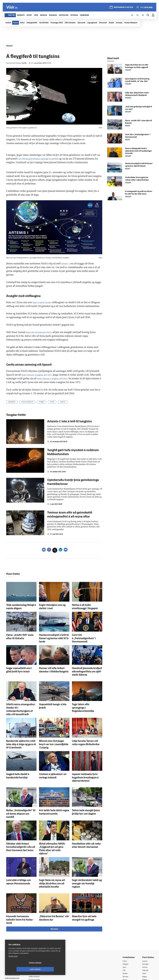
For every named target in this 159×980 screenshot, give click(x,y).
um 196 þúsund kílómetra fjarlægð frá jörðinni (42, 159)
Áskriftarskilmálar (38, 943)
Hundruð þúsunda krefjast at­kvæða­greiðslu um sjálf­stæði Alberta (84, 668)
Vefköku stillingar (20, 969)
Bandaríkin (13, 406)
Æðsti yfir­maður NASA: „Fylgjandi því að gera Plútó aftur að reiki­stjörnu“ (53, 821)
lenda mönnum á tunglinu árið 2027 (39, 378)
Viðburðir (146, 930)
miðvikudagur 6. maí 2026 (123, 8)
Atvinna (145, 927)
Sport (125, 927)
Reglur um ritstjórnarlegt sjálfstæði (15, 931)
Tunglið (47, 406)
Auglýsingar (36, 933)
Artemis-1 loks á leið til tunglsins (70, 426)
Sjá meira (54, 889)
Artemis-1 (66, 263)
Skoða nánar (13, 963)
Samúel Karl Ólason (14, 63)
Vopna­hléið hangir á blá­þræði (51, 700)
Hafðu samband (38, 936)
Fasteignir (146, 924)
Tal (143, 946)
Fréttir (125, 921)
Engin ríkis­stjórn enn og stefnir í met (54, 609)
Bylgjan (145, 937)
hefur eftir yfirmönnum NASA (41, 336)
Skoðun (126, 933)
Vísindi (59, 406)
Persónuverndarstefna (14, 935)
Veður (145, 933)
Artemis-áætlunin (30, 406)
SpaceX (71, 406)
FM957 (145, 940)
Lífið (124, 930)
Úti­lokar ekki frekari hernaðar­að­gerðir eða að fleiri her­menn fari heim (20, 821)
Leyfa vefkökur (50, 969)
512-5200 (39, 930)
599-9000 (12, 945)
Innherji (145, 921)
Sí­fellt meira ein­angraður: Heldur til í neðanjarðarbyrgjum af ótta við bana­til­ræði (21, 702)
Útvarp (125, 940)
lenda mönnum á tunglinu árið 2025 (60, 382)
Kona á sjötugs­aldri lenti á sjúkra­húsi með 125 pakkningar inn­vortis (138, 151)
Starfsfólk (35, 946)
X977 (144, 943)
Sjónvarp (126, 937)
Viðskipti (126, 924)
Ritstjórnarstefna (38, 940)
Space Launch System (44, 302)
